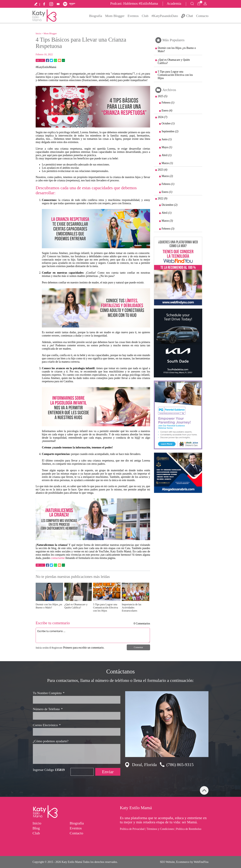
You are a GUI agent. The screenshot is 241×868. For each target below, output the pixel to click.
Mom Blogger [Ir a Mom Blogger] (115, 16)
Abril (167, 155)
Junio (167, 139)
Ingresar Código (49, 770)
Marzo (167, 163)
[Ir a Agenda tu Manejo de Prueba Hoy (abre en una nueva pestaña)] (178, 343)
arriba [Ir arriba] (204, 790)
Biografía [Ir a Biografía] (96, 16)
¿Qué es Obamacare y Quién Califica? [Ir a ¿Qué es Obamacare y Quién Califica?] (76, 606)
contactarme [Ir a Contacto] (58, 558)
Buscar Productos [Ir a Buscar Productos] (192, 4)
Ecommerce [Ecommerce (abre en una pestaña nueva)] (183, 862)
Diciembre (169, 205)
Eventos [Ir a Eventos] (133, 16)
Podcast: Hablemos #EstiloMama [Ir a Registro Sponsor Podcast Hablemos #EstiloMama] (134, 4)
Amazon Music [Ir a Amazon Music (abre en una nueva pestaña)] (72, 4)
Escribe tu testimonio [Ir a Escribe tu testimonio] (36, 4)
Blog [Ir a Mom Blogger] (36, 828)
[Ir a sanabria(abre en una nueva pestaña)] (178, 473)
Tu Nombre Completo (49, 693)
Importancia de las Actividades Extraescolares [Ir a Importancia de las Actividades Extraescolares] (132, 608)
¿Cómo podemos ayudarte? (51, 741)
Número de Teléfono (48, 709)
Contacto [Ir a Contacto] (202, 16)
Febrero (168, 103)
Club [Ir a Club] (145, 16)
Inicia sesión (42, 648)
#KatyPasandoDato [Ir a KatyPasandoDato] (165, 16)
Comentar (138, 647)
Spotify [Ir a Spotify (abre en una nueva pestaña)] (65, 4)
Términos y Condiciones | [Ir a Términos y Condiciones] (161, 829)
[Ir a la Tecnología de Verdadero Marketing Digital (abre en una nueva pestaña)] (178, 271)
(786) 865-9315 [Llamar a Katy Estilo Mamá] (180, 765)
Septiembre (170, 131)
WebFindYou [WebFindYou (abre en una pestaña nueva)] (201, 862)
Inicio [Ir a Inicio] (38, 33)
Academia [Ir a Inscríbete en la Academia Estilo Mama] (174, 4)
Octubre (168, 123)
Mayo (167, 147)
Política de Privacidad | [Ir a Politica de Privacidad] (133, 829)
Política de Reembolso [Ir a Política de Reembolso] (189, 829)
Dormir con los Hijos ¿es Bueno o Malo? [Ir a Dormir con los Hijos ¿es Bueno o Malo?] (49, 606)
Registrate (57, 648)
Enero (167, 111)
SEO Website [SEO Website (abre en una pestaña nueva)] (167, 862)
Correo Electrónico (47, 725)
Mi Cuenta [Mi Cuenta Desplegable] (205, 4)
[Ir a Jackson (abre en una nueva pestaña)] (178, 415)
